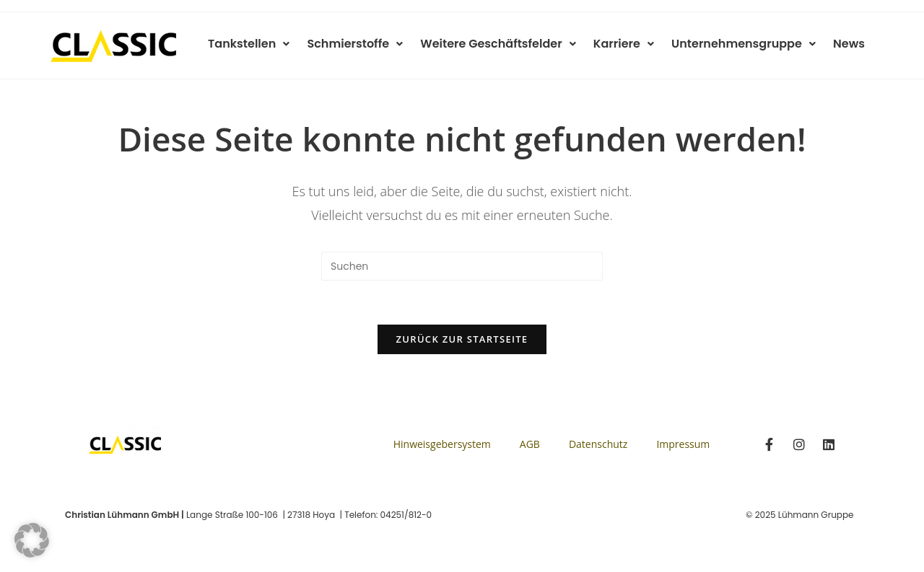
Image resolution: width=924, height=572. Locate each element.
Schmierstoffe (369, 44)
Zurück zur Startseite (462, 339)
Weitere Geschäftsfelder (509, 44)
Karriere (631, 44)
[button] (32, 540)
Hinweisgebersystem (442, 444)
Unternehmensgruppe (748, 44)
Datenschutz (598, 444)
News (850, 44)
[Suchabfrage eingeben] (462, 266)
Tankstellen (265, 44)
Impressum (683, 444)
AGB (530, 444)
